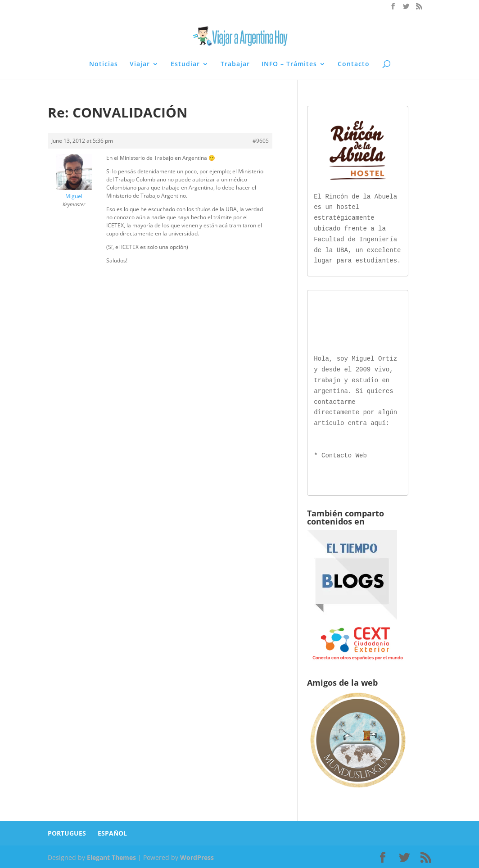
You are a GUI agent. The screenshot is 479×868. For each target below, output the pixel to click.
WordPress (197, 856)
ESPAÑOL (112, 831)
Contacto (354, 64)
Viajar (140, 64)
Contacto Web (344, 454)
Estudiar (185, 64)
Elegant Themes (111, 856)
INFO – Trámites (289, 64)
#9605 (261, 141)
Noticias (104, 64)
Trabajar (235, 64)
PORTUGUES (67, 831)
